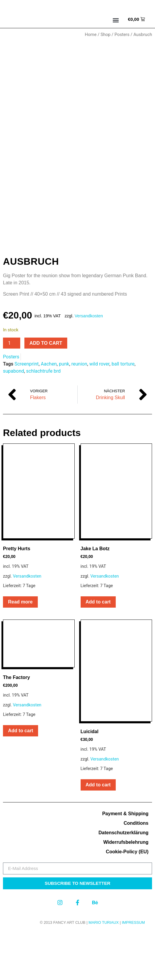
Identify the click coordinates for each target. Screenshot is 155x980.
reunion (79, 411)
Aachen (49, 411)
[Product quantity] (12, 391)
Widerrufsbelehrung (126, 890)
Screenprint (27, 411)
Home (91, 35)
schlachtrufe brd (43, 419)
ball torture (123, 411)
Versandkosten (89, 363)
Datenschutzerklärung (123, 880)
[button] (116, 20)
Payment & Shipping (125, 861)
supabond (14, 419)
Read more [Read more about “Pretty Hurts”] (20, 649)
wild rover (99, 411)
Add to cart (46, 391)
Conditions (136, 871)
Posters (122, 35)
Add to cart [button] (98, 649)
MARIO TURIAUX (104, 970)
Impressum (133, 970)
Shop (106, 35)
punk (64, 411)
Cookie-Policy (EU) (127, 899)
